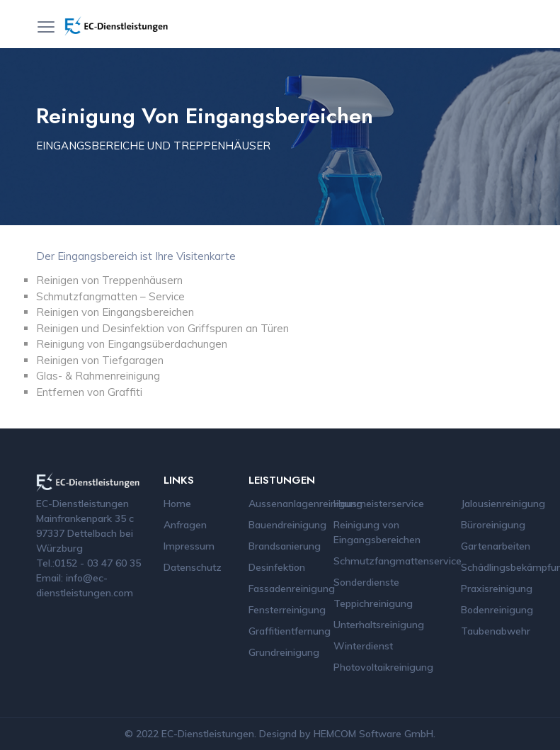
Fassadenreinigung (292, 589)
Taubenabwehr (496, 631)
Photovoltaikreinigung (383, 667)
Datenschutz (193, 567)
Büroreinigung (493, 525)
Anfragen (185, 525)
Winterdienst (363, 646)
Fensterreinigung (287, 610)
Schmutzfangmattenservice (398, 561)
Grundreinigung (284, 652)
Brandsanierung (285, 546)
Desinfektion (277, 567)
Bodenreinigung (497, 610)
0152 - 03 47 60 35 (98, 563)
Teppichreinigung (373, 603)
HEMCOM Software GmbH (373, 734)
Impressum (189, 546)
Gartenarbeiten (496, 546)
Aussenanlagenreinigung (305, 504)
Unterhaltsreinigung (379, 625)
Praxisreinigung (497, 589)
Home (177, 504)
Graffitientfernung (290, 631)
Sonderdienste (366, 582)
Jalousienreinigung (503, 504)
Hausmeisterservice (379, 504)
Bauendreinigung (287, 525)
